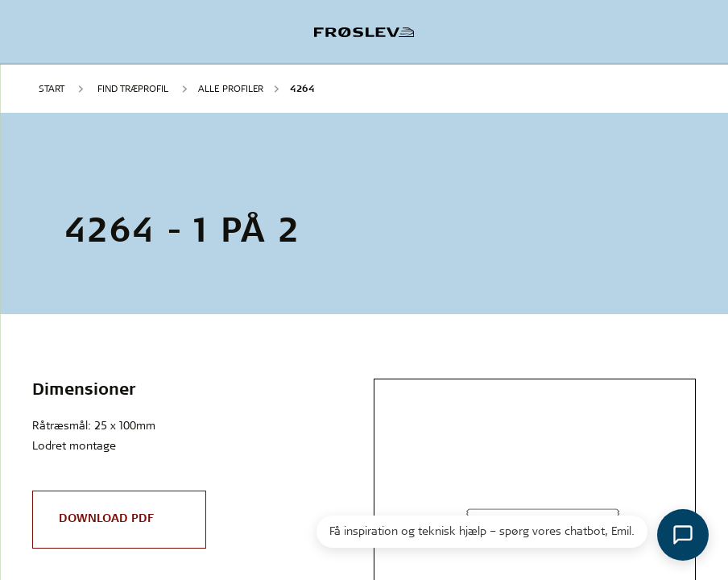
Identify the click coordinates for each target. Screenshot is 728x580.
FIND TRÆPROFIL (133, 88)
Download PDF (106, 518)
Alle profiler (231, 88)
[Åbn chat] (683, 535)
